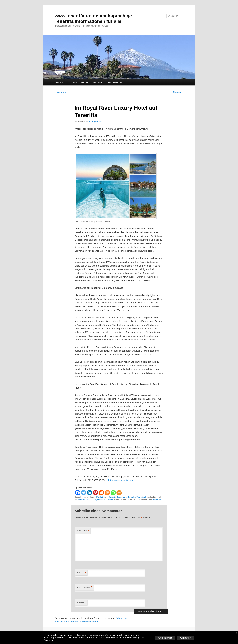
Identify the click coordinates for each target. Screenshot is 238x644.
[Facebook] (78, 493)
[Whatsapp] (113, 493)
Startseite (60, 82)
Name (81, 573)
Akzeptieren (165, 638)
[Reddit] (101, 493)
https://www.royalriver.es (121, 480)
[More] (119, 493)
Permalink (157, 500)
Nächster (178, 92)
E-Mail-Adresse (84, 588)
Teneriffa (132, 497)
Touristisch (141, 497)
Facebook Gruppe (115, 82)
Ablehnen (186, 638)
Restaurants (122, 497)
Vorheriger (60, 92)
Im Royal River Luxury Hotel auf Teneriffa (95, 500)
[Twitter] (84, 493)
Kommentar (83, 531)
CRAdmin (100, 497)
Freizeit (112, 497)
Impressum (97, 82)
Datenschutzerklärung (78, 82)
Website (80, 602)
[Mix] (107, 493)
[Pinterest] (95, 493)
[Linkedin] (89, 493)
